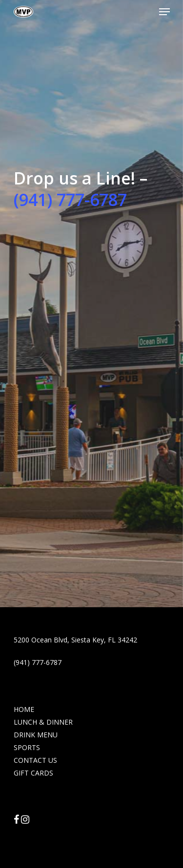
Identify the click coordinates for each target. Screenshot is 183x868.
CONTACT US (35, 760)
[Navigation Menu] (164, 12)
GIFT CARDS (33, 773)
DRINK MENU (36, 735)
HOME (24, 709)
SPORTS (27, 747)
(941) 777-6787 (70, 200)
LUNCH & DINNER (43, 722)
